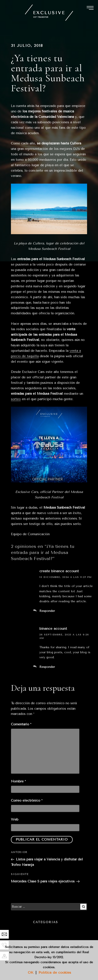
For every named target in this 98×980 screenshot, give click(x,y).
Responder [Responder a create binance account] (47, 611)
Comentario (21, 724)
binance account (53, 629)
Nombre (18, 781)
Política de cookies (55, 972)
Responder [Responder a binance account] (47, 667)
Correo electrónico (27, 801)
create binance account (59, 571)
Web (15, 819)
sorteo (16, 399)
